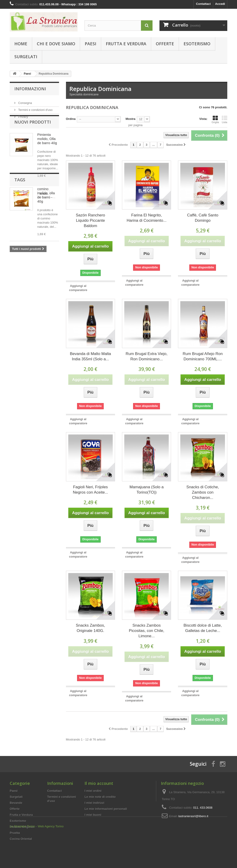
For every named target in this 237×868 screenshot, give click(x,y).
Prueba (15, 833)
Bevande (16, 803)
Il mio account (99, 783)
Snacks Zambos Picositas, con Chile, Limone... (147, 631)
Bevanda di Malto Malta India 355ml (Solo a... (90, 356)
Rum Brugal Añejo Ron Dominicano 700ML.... (203, 356)
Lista (225, 119)
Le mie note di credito (100, 797)
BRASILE (32, 290)
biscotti (43, 297)
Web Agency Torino (51, 855)
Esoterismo (197, 44)
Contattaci (203, 4)
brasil (16, 290)
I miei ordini (93, 791)
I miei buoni (93, 815)
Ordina (71, 119)
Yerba (16, 311)
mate (16, 297)
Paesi (90, 44)
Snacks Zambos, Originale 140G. (90, 628)
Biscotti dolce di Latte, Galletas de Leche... (203, 628)
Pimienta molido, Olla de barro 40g (47, 149)
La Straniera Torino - (23, 855)
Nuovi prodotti (33, 132)
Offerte (165, 44)
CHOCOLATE (35, 304)
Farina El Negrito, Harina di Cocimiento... (147, 218)
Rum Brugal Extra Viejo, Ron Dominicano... (147, 356)
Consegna (25, 101)
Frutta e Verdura (126, 44)
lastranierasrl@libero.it (193, 816)
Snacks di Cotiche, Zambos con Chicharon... (203, 492)
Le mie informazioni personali (106, 809)
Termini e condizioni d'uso (35, 108)
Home (21, 44)
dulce (16, 304)
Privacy (23, 115)
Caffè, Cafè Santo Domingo (203, 218)
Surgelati (26, 57)
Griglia (215, 119)
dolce (28, 297)
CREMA (31, 311)
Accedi (220, 4)
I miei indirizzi (94, 803)
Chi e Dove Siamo (56, 44)
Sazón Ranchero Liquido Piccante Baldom (90, 220)
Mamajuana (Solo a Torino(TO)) (147, 490)
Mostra (130, 119)
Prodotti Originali (22, 827)
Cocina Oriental (21, 839)
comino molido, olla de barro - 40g (46, 205)
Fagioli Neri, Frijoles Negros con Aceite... (90, 490)
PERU (48, 290)
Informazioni (30, 89)
